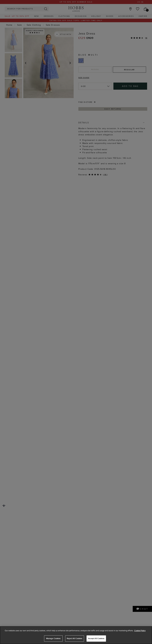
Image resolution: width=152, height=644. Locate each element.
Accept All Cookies (96, 638)
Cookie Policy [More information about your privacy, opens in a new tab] (140, 631)
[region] (76, 635)
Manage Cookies (53, 638)
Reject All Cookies (75, 638)
